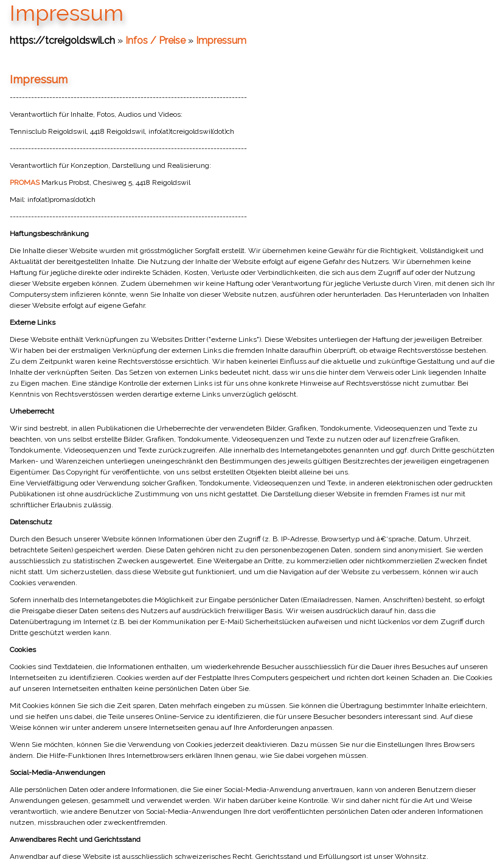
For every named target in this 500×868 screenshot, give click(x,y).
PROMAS (26, 182)
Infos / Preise (155, 40)
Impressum (221, 40)
